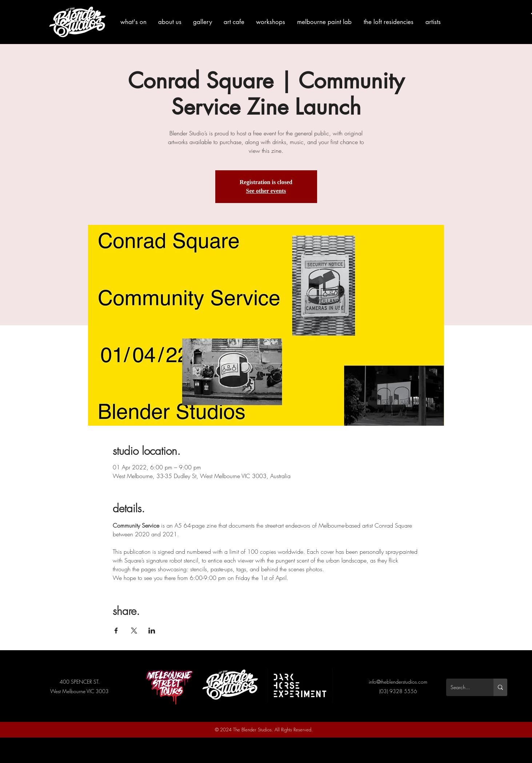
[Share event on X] (134, 631)
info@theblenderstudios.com (398, 682)
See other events (266, 191)
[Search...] (464, 687)
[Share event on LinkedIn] (152, 631)
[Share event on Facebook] (116, 631)
